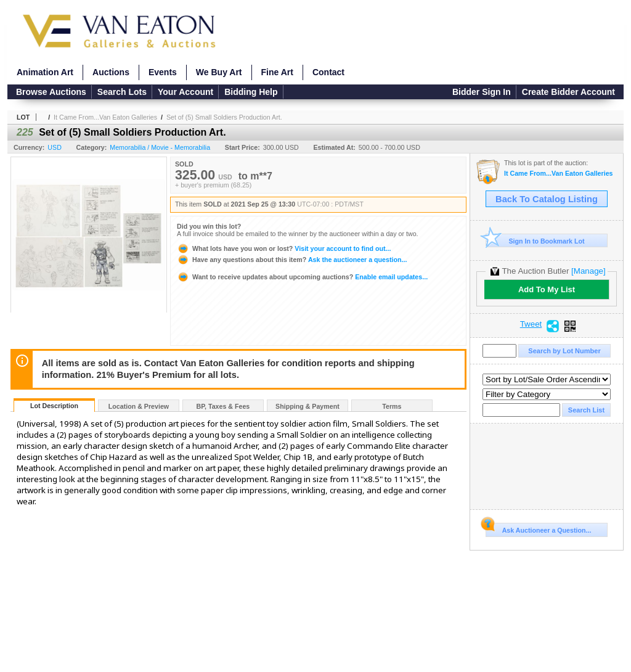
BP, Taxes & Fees (223, 406)
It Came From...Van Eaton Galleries (105, 117)
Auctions (111, 72)
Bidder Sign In (482, 92)
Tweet (531, 324)
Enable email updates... (302, 277)
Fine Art (277, 72)
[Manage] (588, 271)
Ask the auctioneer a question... (292, 260)
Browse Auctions (51, 92)
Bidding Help (251, 92)
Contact (328, 72)
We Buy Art (219, 72)
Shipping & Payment (307, 406)
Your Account (185, 92)
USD (55, 147)
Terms (392, 406)
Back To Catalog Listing (547, 199)
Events (163, 72)
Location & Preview (139, 406)
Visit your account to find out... (284, 248)
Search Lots (122, 92)
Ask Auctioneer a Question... (538, 528)
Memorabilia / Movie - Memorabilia (160, 147)
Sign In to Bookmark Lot (535, 241)
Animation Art (45, 72)
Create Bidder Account (568, 92)
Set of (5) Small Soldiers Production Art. (224, 117)
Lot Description (54, 406)
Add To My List (547, 289)
